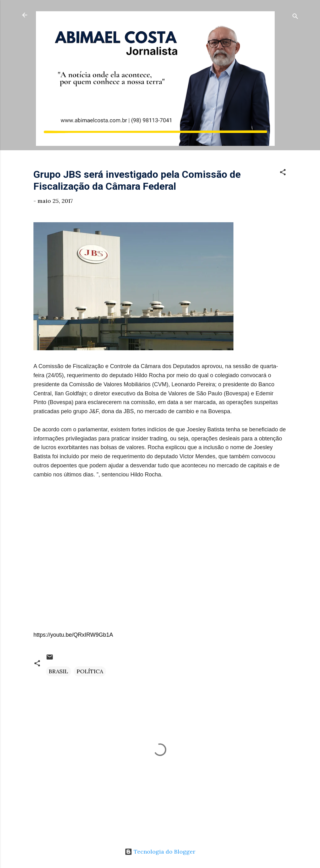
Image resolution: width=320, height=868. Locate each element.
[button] (283, 173)
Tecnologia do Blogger (160, 852)
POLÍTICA (90, 671)
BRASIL (58, 671)
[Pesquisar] (295, 17)
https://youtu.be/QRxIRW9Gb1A (73, 635)
